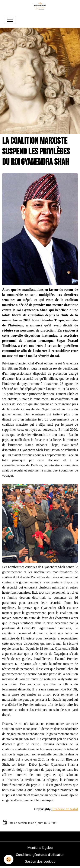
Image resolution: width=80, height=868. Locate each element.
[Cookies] (9, 859)
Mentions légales (40, 848)
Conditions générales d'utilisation (40, 855)
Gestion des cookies (40, 862)
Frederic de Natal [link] (65, 809)
